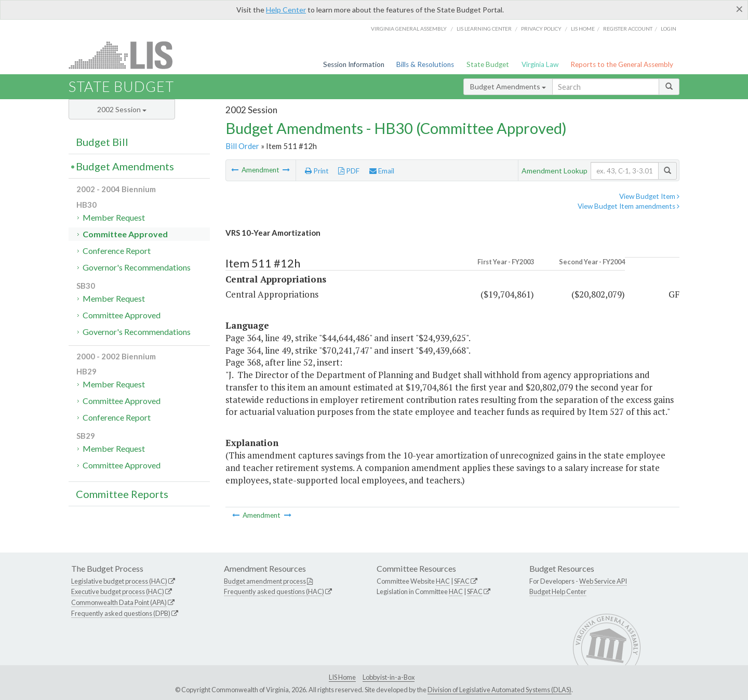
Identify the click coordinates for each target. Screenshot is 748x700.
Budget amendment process (265, 581)
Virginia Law (540, 64)
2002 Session (122, 109)
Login (669, 29)
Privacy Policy (541, 29)
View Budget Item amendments (629, 206)
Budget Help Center (558, 591)
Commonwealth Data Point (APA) (119, 602)
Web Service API (603, 581)
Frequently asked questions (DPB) (121, 613)
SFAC (462, 581)
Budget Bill (102, 142)
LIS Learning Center (484, 29)
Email (382, 171)
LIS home (583, 29)
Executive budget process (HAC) (118, 591)
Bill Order (242, 146)
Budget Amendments (508, 86)
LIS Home (342, 677)
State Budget (488, 64)
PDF (349, 171)
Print (317, 171)
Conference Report (117, 251)
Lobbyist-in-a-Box (389, 677)
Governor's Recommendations (137, 267)
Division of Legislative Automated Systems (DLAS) (499, 690)
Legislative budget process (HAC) (119, 581)
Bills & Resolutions (425, 64)
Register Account (628, 29)
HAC (443, 581)
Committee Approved (125, 234)
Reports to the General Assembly (622, 64)
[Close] (739, 9)
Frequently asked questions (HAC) (274, 591)
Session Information (354, 64)
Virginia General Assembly (409, 29)
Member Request (114, 217)
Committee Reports (122, 494)
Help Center (286, 10)
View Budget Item (649, 196)
